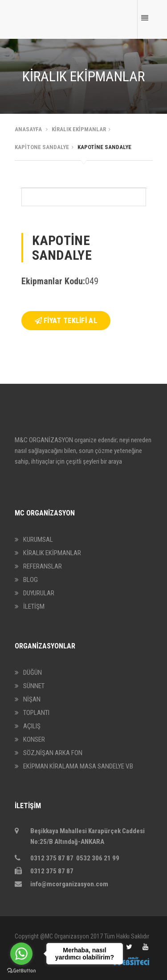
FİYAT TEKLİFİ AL (66, 321)
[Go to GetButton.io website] (21, 971)
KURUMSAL (38, 540)
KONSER (34, 739)
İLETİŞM (34, 606)
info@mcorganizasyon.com (61, 884)
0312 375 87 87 (44, 871)
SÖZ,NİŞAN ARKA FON (53, 753)
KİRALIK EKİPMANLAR (52, 553)
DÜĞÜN (33, 673)
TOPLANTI (36, 713)
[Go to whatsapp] (21, 954)
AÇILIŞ (32, 726)
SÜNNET (34, 686)
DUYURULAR (39, 593)
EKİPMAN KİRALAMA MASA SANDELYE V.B (78, 766)
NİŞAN (32, 699)
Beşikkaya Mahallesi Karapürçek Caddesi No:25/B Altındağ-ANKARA (80, 836)
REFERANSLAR (43, 566)
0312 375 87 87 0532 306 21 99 (68, 858)
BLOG (31, 580)
